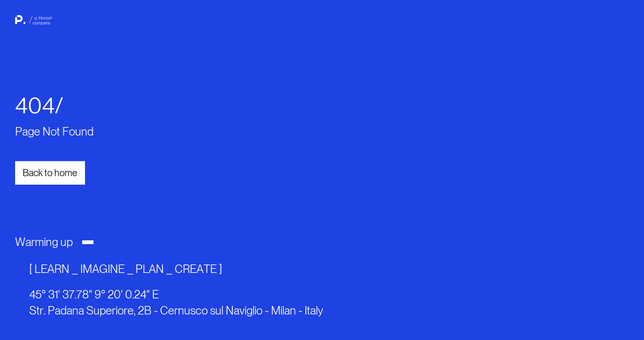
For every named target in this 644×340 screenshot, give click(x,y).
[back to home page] (32, 24)
